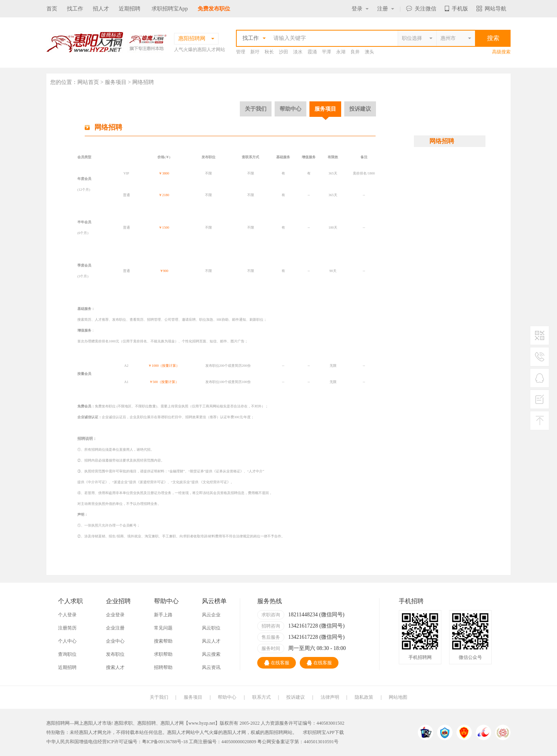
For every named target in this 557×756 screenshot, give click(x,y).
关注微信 (421, 9)
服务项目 (325, 109)
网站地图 (398, 697)
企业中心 (115, 641)
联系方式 (261, 697)
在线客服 (277, 663)
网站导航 (491, 9)
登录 (360, 9)
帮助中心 (290, 109)
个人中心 (67, 641)
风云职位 (211, 628)
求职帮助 (163, 654)
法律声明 (330, 697)
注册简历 (67, 628)
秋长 (269, 52)
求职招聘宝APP (319, 732)
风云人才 (211, 641)
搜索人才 (115, 667)
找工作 (75, 9)
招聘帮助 (163, 667)
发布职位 (115, 654)
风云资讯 (211, 667)
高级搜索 (501, 52)
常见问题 (163, 628)
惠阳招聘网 (276, 732)
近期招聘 (130, 9)
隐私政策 (364, 697)
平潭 (326, 52)
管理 (241, 52)
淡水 (298, 52)
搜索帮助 (163, 641)
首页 (52, 9)
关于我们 (256, 109)
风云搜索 (211, 654)
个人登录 (67, 615)
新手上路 (163, 615)
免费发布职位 (214, 9)
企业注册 (115, 628)
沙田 (284, 52)
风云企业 (211, 615)
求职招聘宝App (170, 9)
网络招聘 (442, 141)
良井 (355, 52)
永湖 (341, 52)
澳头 (369, 52)
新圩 (255, 52)
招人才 (101, 9)
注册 (386, 9)
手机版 (456, 9)
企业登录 (115, 615)
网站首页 (88, 82)
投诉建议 (360, 109)
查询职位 (67, 654)
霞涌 (312, 52)
